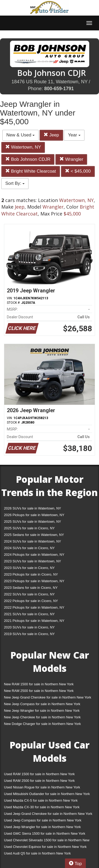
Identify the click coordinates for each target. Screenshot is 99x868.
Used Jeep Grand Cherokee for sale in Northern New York (48, 814)
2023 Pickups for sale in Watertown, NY (34, 581)
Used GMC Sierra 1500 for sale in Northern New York (45, 833)
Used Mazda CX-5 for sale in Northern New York (41, 800)
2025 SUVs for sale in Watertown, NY (32, 522)
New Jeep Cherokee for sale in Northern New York (42, 717)
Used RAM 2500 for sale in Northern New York (39, 781)
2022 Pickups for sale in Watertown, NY (34, 607)
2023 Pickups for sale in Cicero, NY (31, 574)
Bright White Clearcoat (31, 171)
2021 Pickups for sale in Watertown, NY (34, 621)
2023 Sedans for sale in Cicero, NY (31, 588)
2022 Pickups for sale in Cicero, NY (31, 601)
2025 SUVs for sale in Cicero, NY (29, 528)
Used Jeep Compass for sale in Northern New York (43, 820)
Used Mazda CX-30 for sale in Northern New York (42, 807)
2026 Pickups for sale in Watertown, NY (34, 515)
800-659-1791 (59, 89)
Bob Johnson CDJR (28, 159)
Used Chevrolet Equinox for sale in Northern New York (45, 847)
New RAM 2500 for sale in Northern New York (39, 691)
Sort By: (15, 183)
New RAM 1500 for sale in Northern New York (39, 684)
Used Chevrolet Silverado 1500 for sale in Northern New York (47, 841)
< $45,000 (78, 171)
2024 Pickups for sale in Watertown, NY (34, 555)
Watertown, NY (23, 147)
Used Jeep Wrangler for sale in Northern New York (42, 827)
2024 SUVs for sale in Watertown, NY (32, 541)
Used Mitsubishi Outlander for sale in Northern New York (47, 794)
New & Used (20, 135)
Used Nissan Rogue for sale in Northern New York (42, 787)
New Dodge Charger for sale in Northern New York (42, 724)
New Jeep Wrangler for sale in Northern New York (42, 711)
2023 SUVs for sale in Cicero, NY (29, 568)
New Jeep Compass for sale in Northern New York (42, 704)
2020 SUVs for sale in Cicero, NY (29, 627)
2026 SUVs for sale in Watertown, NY (32, 508)
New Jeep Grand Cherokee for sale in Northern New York (48, 697)
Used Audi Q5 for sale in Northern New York (37, 853)
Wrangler (71, 159)
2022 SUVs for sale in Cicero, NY (29, 594)
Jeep (51, 135)
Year (74, 135)
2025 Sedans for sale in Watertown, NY (34, 535)
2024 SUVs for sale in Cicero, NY (29, 548)
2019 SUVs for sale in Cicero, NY (29, 634)
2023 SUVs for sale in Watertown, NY (32, 561)
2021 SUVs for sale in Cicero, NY (29, 614)
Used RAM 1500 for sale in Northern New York (39, 774)
